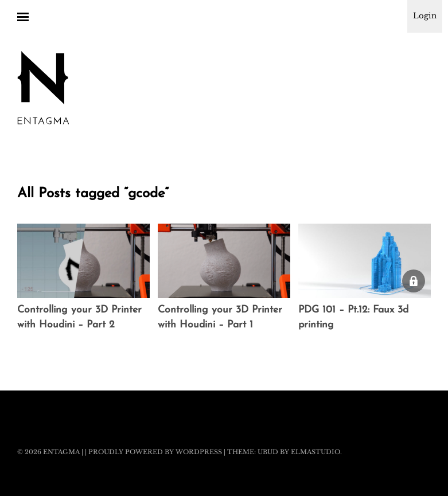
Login (425, 16)
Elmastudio (315, 452)
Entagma (61, 452)
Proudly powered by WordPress (155, 452)
